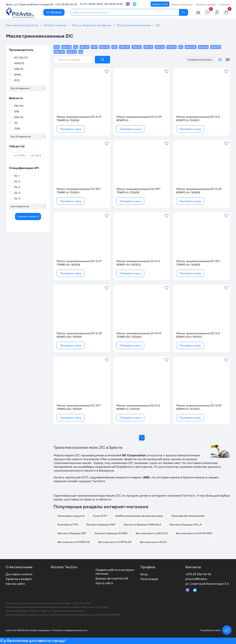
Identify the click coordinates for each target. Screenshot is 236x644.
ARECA (19, 69)
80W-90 (216, 47)
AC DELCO (21, 58)
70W (17, 129)
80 (181, 47)
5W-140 (19, 106)
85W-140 (59, 52)
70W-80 (104, 47)
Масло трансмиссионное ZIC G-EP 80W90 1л (139, 119)
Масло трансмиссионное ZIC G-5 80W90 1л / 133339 (138, 407)
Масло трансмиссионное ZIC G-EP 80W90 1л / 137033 (199, 407)
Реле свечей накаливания (188, 516)
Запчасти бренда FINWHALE (142, 525)
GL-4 (17, 193)
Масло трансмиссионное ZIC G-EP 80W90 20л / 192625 (79, 335)
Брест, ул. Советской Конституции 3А (30, 4)
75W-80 (137, 47)
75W (114, 47)
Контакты (225, 4)
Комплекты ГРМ (68, 525)
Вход (144, 574)
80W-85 (203, 47)
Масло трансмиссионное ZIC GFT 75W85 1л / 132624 (79, 191)
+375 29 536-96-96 (66, 4)
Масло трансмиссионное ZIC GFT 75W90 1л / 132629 (139, 191)
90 (81, 52)
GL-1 (17, 176)
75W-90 (160, 47)
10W (17, 111)
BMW (17, 75)
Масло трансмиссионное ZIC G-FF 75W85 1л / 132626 (79, 119)
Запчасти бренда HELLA (185, 525)
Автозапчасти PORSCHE (74, 542)
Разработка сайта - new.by (215, 630)
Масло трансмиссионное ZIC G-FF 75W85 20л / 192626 (139, 335)
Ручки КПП (100, 516)
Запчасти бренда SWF (101, 525)
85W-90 (72, 52)
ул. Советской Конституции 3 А (207, 584)
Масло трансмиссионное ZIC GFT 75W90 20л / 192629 (79, 407)
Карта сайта (104, 583)
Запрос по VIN (160, 4)
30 (16, 123)
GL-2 (17, 181)
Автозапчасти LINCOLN (152, 533)
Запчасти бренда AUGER (111, 533)
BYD (17, 80)
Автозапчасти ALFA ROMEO (194, 533)
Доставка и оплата (19, 574)
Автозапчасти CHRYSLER (115, 542)
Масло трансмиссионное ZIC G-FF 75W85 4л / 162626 (79, 263)
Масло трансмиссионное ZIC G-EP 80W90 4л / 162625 (199, 191)
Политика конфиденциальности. (70, 630)
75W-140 (125, 47)
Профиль (148, 567)
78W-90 (172, 47)
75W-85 (148, 47)
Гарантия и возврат (206, 4)
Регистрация (149, 579)
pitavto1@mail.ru (196, 579)
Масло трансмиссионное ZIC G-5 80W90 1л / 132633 (198, 119)
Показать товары (28, 216)
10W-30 (19, 117)
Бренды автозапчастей (112, 578)
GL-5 (17, 198)
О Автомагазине (19, 567)
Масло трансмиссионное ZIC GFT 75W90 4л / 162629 (198, 263)
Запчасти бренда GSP (72, 533)
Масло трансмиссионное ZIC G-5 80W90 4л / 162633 (138, 263)
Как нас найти (15, 584)
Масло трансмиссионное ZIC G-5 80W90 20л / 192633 (198, 335)
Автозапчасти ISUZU (153, 542)
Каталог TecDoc (64, 567)
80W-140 (191, 47)
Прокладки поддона (71, 516)
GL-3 (17, 187)
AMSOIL (19, 63)
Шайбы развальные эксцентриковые (139, 516)
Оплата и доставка (182, 4)
